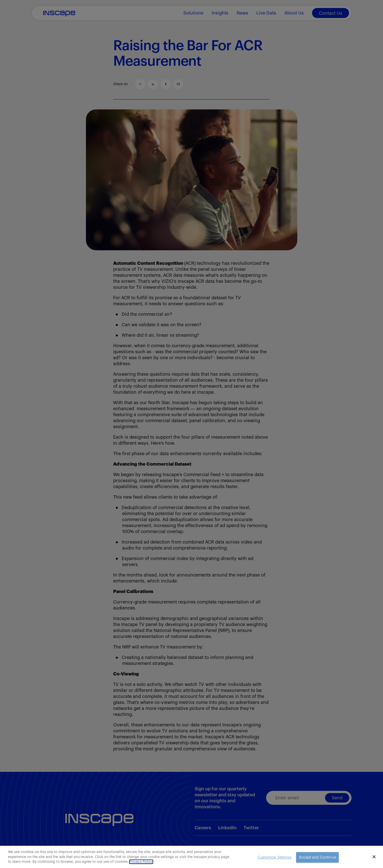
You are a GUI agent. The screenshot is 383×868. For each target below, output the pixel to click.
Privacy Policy (141, 862)
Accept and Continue (317, 857)
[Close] (374, 857)
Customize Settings (275, 857)
